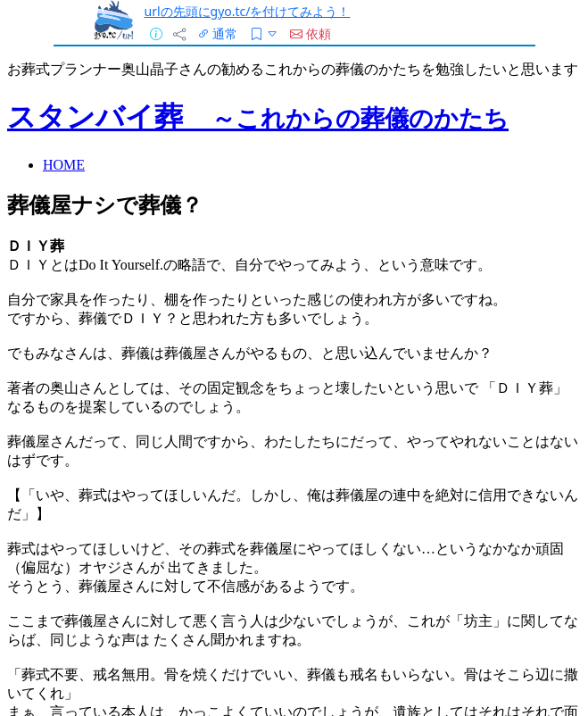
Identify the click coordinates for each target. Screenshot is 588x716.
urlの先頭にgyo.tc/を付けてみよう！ (248, 11)
